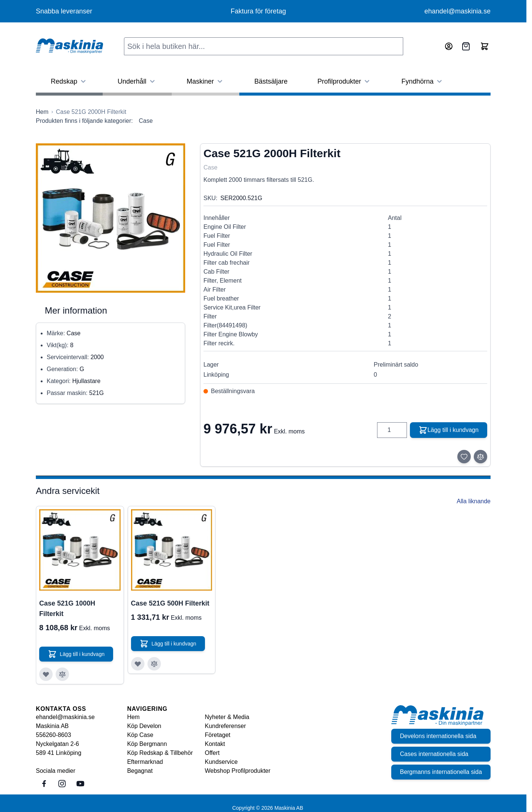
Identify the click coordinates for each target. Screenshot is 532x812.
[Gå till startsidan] (42, 112)
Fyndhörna (423, 81)
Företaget (218, 735)
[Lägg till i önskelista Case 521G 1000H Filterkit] (46, 674)
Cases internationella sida (434, 754)
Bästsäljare (271, 81)
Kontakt (215, 744)
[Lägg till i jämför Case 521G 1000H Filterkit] (62, 674)
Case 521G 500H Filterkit (170, 603)
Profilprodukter (344, 81)
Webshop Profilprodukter (238, 771)
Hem (133, 717)
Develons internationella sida (438, 736)
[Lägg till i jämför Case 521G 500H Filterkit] (154, 664)
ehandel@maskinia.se (458, 11)
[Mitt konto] (449, 46)
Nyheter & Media (227, 717)
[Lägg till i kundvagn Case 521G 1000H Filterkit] (77, 654)
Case (146, 121)
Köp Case (140, 735)
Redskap (69, 81)
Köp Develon (144, 726)
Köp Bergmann (147, 744)
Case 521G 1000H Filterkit (67, 609)
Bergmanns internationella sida (441, 772)
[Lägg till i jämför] (480, 457)
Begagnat (140, 771)
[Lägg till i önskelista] (464, 457)
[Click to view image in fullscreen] (111, 218)
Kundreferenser (225, 726)
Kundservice (221, 762)
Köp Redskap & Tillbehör (160, 753)
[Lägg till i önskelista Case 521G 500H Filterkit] (138, 664)
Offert (212, 753)
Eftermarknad (145, 762)
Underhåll (137, 81)
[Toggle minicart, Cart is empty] (485, 46)
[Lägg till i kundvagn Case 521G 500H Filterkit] (168, 644)
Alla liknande (474, 501)
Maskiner (206, 81)
